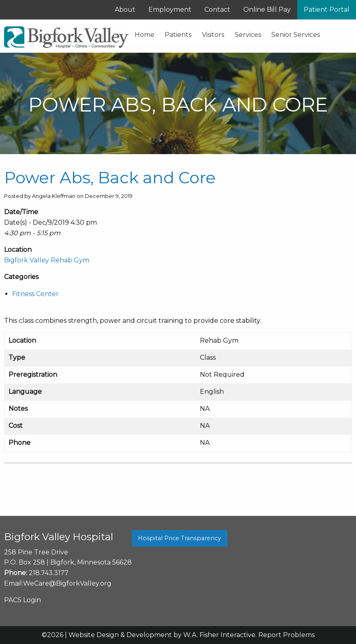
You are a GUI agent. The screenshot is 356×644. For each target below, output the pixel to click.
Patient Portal (327, 10)
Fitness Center (35, 294)
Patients (178, 35)
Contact (217, 10)
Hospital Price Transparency (179, 538)
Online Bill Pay (267, 10)
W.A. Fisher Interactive (219, 635)
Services (248, 35)
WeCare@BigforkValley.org (67, 583)
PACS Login (23, 600)
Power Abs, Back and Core (110, 177)
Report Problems (286, 635)
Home (145, 35)
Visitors (213, 35)
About (125, 10)
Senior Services (296, 35)
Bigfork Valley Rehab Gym (47, 260)
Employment (170, 10)
